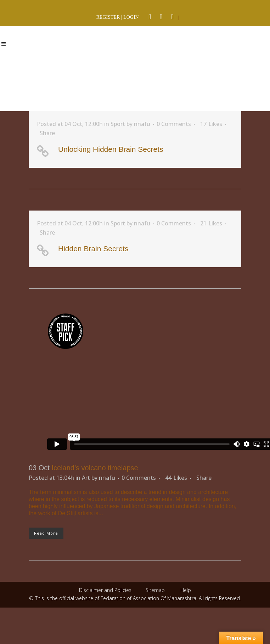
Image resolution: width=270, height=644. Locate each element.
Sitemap (155, 590)
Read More (46, 533)
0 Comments (174, 124)
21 (211, 223)
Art (86, 478)
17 (211, 124)
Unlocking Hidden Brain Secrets (111, 149)
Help (186, 590)
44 (176, 478)
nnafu (142, 124)
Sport (118, 124)
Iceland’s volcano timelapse (95, 468)
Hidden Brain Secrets (93, 249)
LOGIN (131, 17)
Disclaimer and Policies (106, 590)
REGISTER (108, 17)
